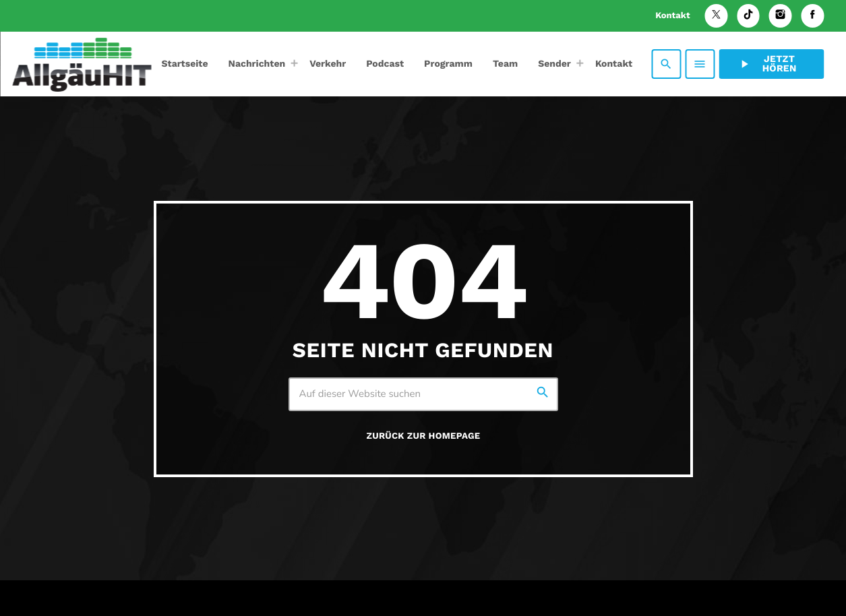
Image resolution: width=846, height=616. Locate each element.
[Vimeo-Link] (82, 64)
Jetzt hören (767, 64)
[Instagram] (781, 16)
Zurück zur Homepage (424, 436)
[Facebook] (812, 16)
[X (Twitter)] (717, 16)
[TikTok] (748, 16)
